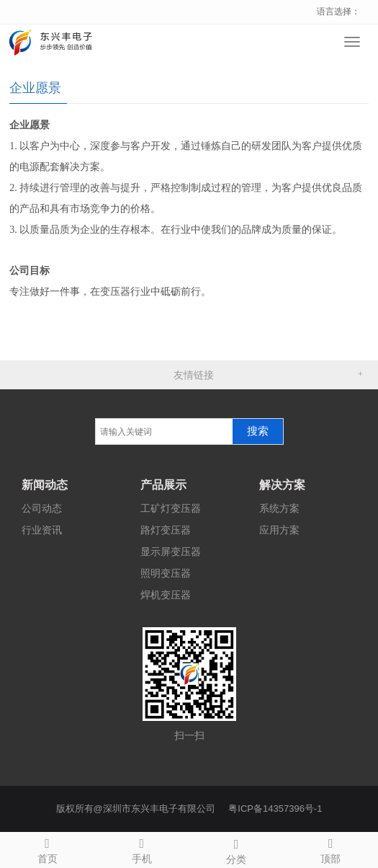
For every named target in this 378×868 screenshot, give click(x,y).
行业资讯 (42, 530)
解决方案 (282, 485)
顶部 (331, 849)
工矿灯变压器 (171, 508)
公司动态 (42, 508)
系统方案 (279, 508)
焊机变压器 (166, 595)
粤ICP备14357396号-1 (275, 809)
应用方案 (279, 530)
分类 (237, 849)
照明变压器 (166, 573)
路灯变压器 (166, 530)
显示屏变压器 (171, 552)
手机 (141, 849)
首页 (47, 849)
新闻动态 (45, 485)
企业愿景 (35, 88)
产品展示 (163, 485)
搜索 (258, 431)
